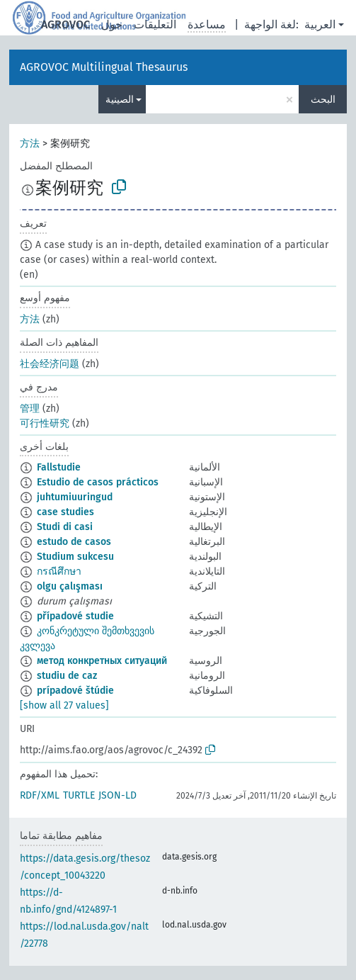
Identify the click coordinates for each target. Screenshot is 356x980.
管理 (30, 409)
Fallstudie (59, 467)
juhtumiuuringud (75, 497)
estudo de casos (74, 542)
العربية (320, 24)
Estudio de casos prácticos (98, 482)
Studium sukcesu (75, 557)
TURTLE (79, 795)
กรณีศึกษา (59, 571)
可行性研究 (45, 423)
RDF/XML (40, 795)
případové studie (75, 616)
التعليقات (155, 24)
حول (112, 24)
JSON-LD (117, 795)
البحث (323, 100)
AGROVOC (65, 24)
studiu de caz (67, 676)
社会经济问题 (50, 364)
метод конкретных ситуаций (102, 661)
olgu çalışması (70, 586)
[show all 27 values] (64, 705)
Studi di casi (65, 527)
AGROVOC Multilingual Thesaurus (104, 67)
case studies (65, 512)
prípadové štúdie (75, 691)
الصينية (120, 100)
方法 (30, 143)
